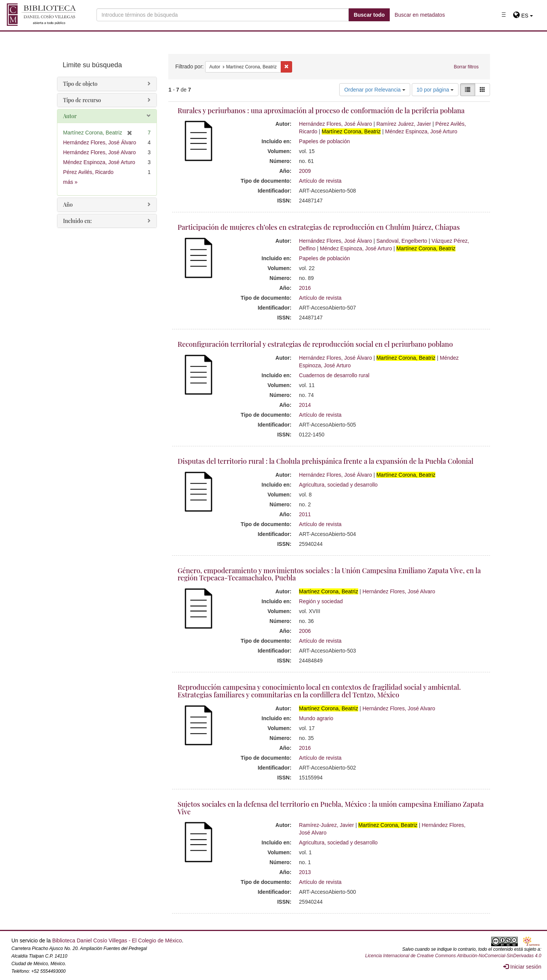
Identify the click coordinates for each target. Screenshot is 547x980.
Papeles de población (324, 141)
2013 (305, 872)
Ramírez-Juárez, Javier (326, 825)
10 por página (435, 90)
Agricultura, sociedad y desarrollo (338, 485)
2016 (305, 288)
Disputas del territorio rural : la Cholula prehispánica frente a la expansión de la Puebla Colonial (326, 461)
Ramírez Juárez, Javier (404, 124)
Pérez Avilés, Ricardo (88, 172)
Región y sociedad (321, 601)
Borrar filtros (466, 67)
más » (70, 182)
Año (68, 205)
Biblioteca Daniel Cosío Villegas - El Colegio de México (117, 940)
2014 (305, 405)
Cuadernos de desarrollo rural (334, 375)
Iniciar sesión (522, 967)
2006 (305, 631)
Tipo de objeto (80, 84)
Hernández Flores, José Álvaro (335, 124)
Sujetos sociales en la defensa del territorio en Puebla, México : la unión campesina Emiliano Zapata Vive (331, 808)
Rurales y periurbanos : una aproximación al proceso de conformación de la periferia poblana (321, 111)
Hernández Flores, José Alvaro (399, 591)
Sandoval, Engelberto (402, 241)
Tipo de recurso (82, 100)
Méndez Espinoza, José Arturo (421, 131)
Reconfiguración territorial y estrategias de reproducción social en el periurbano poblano (315, 344)
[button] (523, 16)
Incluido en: (77, 221)
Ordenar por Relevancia (375, 90)
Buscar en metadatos (420, 15)
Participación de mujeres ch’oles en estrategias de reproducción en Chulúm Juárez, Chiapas (319, 227)
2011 (305, 514)
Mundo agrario (316, 718)
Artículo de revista (320, 181)
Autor (70, 116)
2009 (305, 171)
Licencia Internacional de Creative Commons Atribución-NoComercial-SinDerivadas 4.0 (453, 956)
